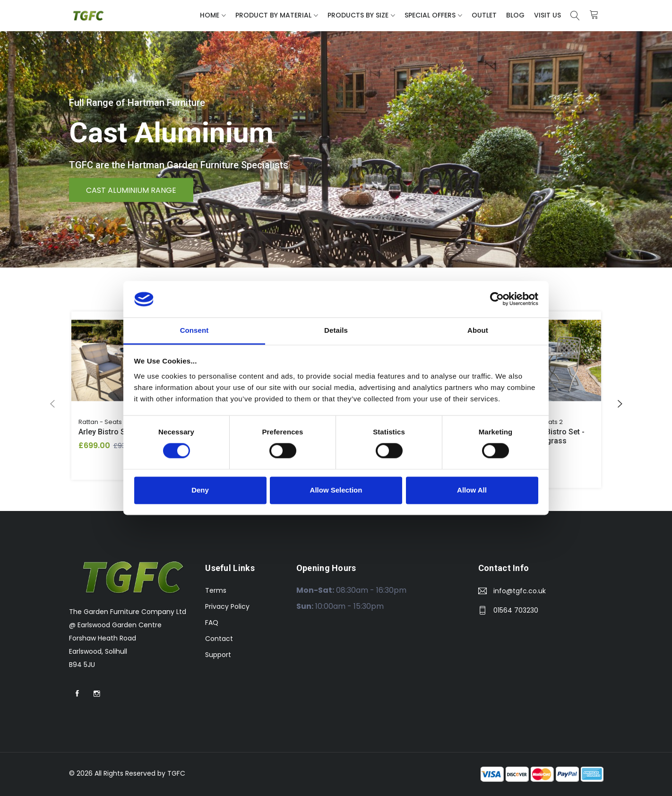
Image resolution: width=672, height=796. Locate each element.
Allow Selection (336, 490)
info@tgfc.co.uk (520, 591)
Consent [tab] (194, 330)
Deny (200, 490)
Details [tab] (336, 330)
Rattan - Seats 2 (103, 422)
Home (210, 15)
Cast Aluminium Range (131, 190)
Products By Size (358, 15)
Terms (216, 590)
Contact (219, 639)
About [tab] (478, 330)
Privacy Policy (227, 606)
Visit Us (547, 15)
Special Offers (430, 15)
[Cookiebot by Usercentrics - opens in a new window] (497, 299)
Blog (515, 15)
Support (218, 655)
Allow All (472, 490)
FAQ (212, 623)
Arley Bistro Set (105, 432)
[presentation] (52, 404)
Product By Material (273, 15)
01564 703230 (516, 610)
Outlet (484, 15)
